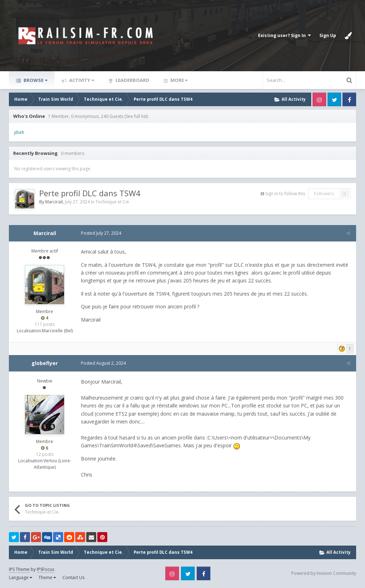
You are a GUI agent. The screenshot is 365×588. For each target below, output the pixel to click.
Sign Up (328, 35)
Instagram (319, 99)
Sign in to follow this (285, 194)
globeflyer (45, 363)
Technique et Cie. (113, 202)
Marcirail (54, 202)
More (178, 80)
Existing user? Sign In (284, 35)
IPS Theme (19, 569)
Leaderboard (132, 80)
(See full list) (136, 116)
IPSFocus (45, 569)
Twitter (334, 99)
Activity (81, 80)
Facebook (349, 99)
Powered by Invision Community (324, 573)
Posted (100, 233)
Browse (35, 80)
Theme (47, 577)
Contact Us (73, 577)
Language (20, 577)
